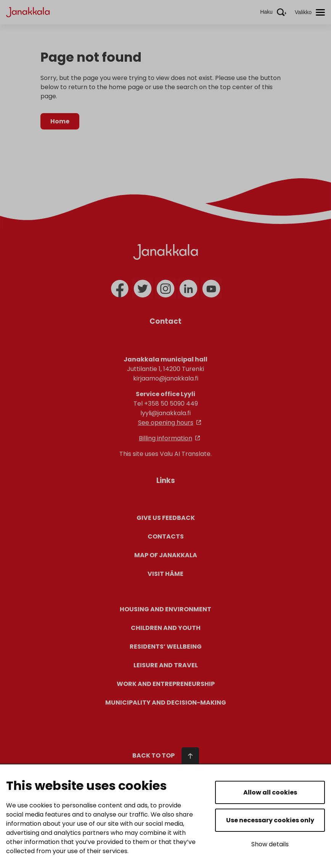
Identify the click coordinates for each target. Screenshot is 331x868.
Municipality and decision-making (166, 703)
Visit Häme (165, 574)
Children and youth (166, 628)
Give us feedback (166, 518)
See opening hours (166, 423)
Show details (270, 844)
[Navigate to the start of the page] (166, 740)
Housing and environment (165, 609)
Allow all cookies (270, 792)
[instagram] (165, 289)
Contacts (166, 536)
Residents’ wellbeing (166, 647)
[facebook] (120, 289)
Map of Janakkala (166, 555)
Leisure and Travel (166, 665)
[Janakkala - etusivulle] (28, 12)
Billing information (165, 438)
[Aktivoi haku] (273, 12)
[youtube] (211, 289)
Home (60, 121)
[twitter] (143, 289)
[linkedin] (188, 289)
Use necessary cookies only (270, 820)
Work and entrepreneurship (166, 684)
